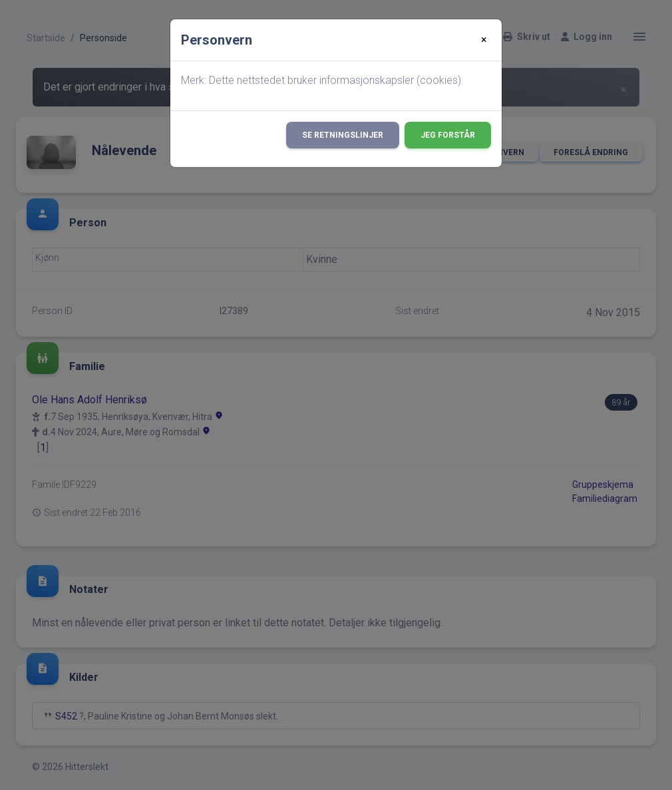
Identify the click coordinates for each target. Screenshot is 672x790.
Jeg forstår (448, 135)
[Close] (484, 40)
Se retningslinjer (343, 135)
